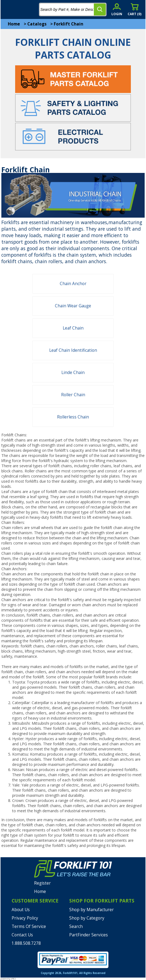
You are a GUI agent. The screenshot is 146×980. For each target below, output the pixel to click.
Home (14, 24)
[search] (100, 9)
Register (42, 883)
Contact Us (22, 935)
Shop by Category (87, 918)
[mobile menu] (9, 9)
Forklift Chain (69, 24)
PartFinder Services (89, 935)
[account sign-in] (117, 9)
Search (76, 926)
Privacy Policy (25, 918)
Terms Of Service (29, 926)
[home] (26, 9)
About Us (21, 910)
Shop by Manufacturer (92, 910)
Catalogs (37, 24)
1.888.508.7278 (26, 943)
